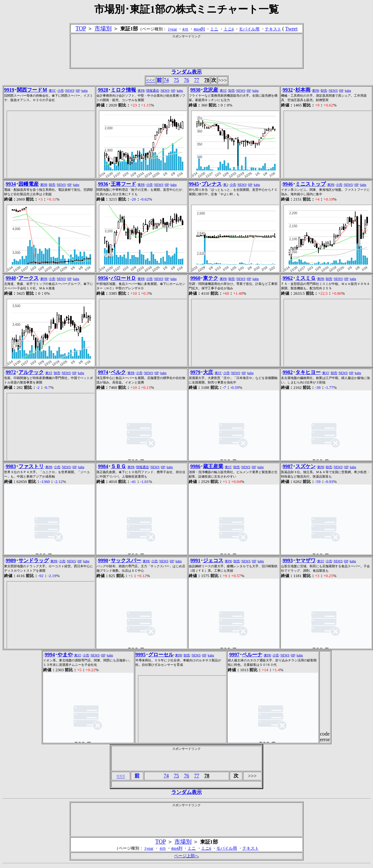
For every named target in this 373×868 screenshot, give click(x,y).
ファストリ (31, 466)
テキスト (273, 29)
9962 (288, 278)
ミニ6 (229, 29)
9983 (11, 466)
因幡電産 (29, 184)
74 (166, 80)
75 (176, 80)
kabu (85, 90)
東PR (141, 90)
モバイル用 (249, 29)
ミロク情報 (123, 90)
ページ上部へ (186, 856)
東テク (211, 278)
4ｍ (185, 29)
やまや (65, 655)
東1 (226, 185)
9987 (288, 466)
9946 (288, 184)
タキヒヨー (308, 372)
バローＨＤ (123, 278)
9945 (194, 184)
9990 (103, 560)
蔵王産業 (213, 466)
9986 (195, 466)
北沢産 (211, 90)
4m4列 (199, 29)
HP (78, 90)
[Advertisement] (186, 53)
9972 (11, 372)
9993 (288, 560)
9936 (103, 184)
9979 (195, 372)
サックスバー (126, 560)
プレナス (212, 184)
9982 (288, 372)
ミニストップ (311, 184)
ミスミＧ (305, 278)
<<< (151, 80)
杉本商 (303, 90)
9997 (234, 655)
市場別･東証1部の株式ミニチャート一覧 (186, 9)
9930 (195, 90)
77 (197, 80)
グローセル (161, 655)
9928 (103, 90)
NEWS (70, 90)
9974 (103, 372)
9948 (11, 278)
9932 (288, 90)
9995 (141, 655)
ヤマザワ (305, 560)
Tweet (291, 29)
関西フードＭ (32, 90)
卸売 (232, 90)
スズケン (305, 466)
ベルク (118, 372)
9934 (11, 184)
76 (186, 80)
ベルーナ (252, 655)
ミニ (214, 29)
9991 (195, 560)
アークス (29, 278)
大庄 (208, 372)
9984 (103, 466)
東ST (52, 90)
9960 (195, 278)
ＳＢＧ (118, 466)
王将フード (123, 184)
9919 (9, 90)
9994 (50, 655)
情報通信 (153, 90)
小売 (61, 90)
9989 (11, 560)
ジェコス (213, 560)
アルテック (31, 372)
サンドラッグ (34, 560)
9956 (103, 278)
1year (172, 29)
